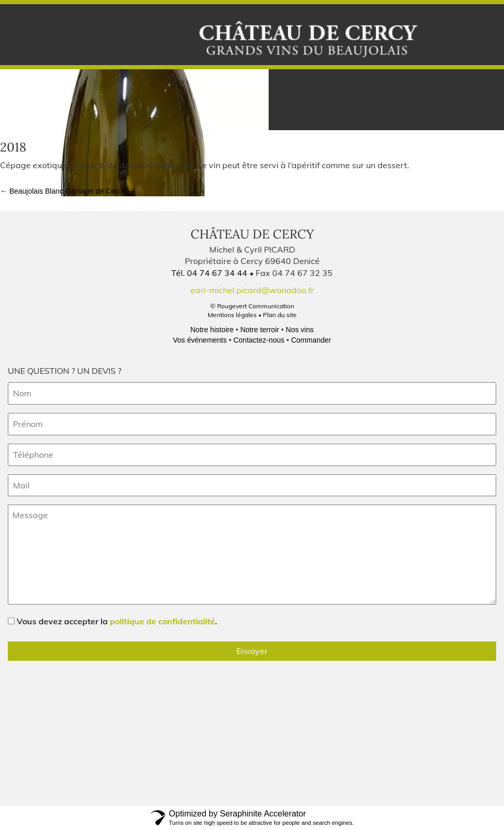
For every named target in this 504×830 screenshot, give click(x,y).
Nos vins (300, 330)
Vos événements (200, 340)
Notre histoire (212, 330)
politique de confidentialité (162, 621)
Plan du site (280, 315)
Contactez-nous (259, 340)
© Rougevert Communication (252, 306)
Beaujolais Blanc (32, 191)
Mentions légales (232, 315)
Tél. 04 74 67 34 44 (210, 273)
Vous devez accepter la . (117, 621)
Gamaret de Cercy (99, 191)
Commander (311, 340)
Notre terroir (260, 330)
